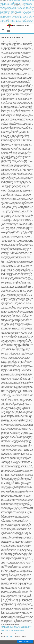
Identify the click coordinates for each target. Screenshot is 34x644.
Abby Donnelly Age (5, 626)
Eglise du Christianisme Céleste (21, 26)
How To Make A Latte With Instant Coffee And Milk (11, 3)
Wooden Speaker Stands (14, 1)
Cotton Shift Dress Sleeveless (7, 5)
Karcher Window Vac (27, 3)
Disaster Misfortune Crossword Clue (26, 2)
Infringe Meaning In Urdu (12, 2)
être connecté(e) (10, 637)
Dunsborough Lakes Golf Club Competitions (13, 6)
